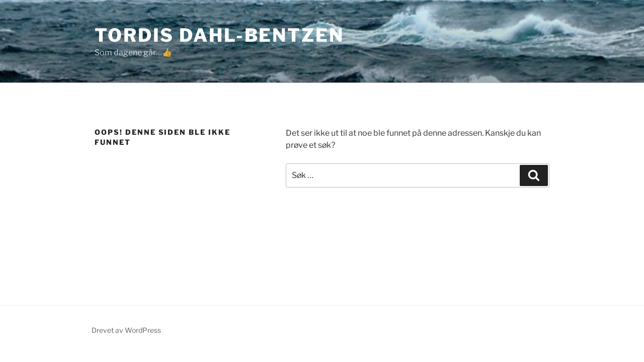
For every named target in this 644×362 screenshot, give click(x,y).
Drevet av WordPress (126, 330)
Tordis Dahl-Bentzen (219, 35)
